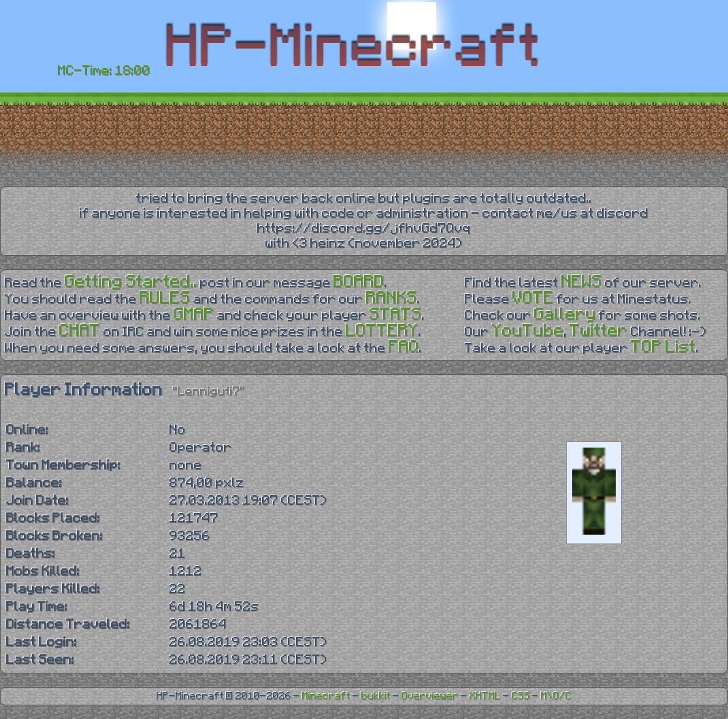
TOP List (663, 347)
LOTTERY (382, 331)
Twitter (599, 331)
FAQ (404, 347)
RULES (165, 298)
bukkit (376, 696)
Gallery (565, 315)
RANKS (392, 298)
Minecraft (326, 696)
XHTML (485, 696)
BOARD (359, 282)
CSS (521, 696)
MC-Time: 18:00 (104, 71)
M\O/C (556, 696)
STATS (396, 315)
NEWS (582, 282)
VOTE (533, 298)
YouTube (528, 331)
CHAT (80, 331)
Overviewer (430, 696)
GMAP (194, 315)
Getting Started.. (131, 282)
